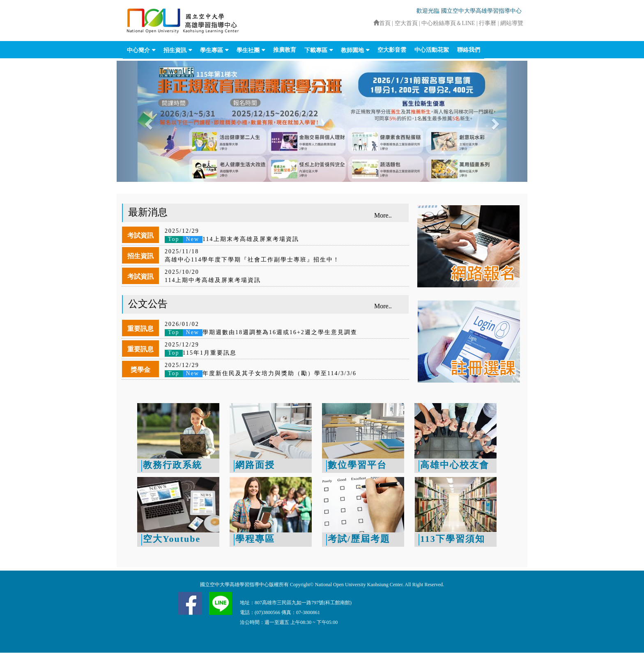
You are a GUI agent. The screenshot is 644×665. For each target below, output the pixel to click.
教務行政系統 (172, 465)
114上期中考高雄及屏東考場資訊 (213, 280)
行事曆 (488, 23)
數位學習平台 (357, 465)
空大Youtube (172, 539)
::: (370, 23)
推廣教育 (285, 50)
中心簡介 (138, 50)
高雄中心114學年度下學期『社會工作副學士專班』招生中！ (252, 260)
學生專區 (212, 50)
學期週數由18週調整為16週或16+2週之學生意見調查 (261, 332)
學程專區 (255, 539)
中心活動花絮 (432, 50)
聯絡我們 (469, 50)
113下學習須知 (453, 539)
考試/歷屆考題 (359, 539)
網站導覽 (512, 23)
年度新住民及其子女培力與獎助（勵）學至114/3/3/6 (261, 373)
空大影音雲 (392, 50)
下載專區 (316, 50)
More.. (383, 215)
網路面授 (255, 465)
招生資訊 (175, 50)
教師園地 (352, 50)
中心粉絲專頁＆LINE (448, 23)
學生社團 (248, 50)
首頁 (382, 23)
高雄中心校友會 (455, 465)
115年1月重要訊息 (201, 353)
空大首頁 (406, 23)
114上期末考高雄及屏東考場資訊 (232, 239)
